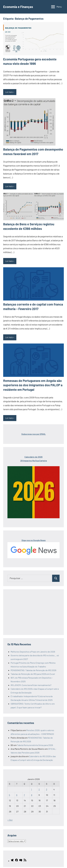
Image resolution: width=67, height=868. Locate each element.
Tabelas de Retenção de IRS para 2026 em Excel (33, 674)
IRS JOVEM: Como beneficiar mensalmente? (31, 685)
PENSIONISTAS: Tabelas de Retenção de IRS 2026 (33, 670)
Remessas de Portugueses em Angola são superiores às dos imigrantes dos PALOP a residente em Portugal (33, 385)
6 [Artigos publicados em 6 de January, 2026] (17, 795)
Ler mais (9, 92)
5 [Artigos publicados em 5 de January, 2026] (9, 795)
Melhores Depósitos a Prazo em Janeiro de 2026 (33, 652)
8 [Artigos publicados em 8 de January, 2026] (32, 795)
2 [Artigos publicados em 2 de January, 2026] (39, 789)
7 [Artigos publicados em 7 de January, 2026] (24, 795)
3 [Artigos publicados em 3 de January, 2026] (47, 789)
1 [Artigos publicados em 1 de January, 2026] (32, 789)
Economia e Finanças (18, 7)
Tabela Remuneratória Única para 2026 (35, 745)
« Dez (10, 820)
